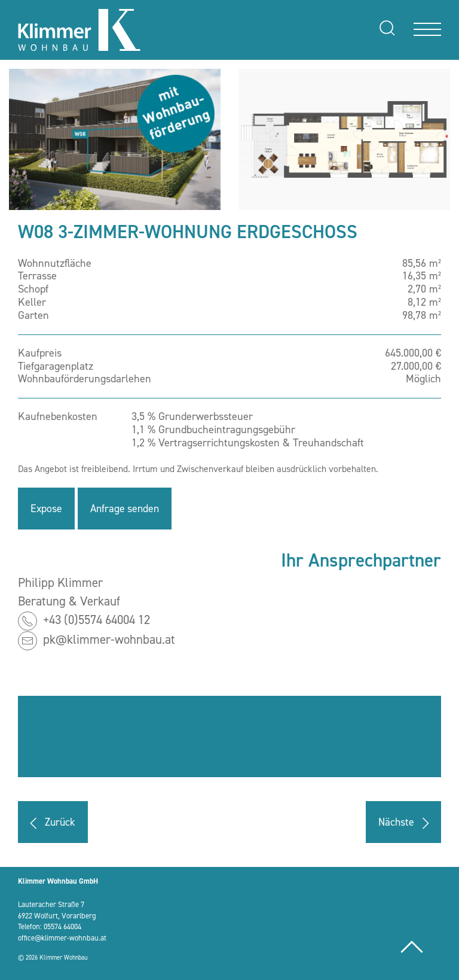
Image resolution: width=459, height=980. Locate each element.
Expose (47, 509)
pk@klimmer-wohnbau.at (109, 640)
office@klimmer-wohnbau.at (62, 938)
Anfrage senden (127, 509)
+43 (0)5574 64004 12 (97, 620)
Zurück (51, 823)
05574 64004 (62, 926)
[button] (115, 139)
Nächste (406, 823)
